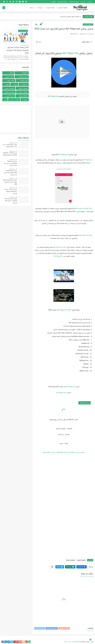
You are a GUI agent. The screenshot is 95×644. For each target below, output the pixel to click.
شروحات (40, 8)
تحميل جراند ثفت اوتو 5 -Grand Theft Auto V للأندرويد (11, 191)
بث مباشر (25, 84)
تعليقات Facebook (52, 628)
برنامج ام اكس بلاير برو (64, 169)
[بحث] (4, 8)
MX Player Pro (70, 53)
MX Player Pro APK (86, 235)
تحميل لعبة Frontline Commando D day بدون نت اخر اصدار (10, 173)
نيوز (5, 100)
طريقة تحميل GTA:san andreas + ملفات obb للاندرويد (11, 201)
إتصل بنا (89, 2)
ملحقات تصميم (14, 100)
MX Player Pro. (58, 256)
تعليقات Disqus (40, 628)
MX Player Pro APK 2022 (84, 209)
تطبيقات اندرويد (63, 8)
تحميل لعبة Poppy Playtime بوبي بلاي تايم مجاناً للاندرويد (11, 163)
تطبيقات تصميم (9, 88)
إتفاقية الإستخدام (62, 2)
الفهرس (53, 2)
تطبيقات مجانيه (23, 92)
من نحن (83, 2)
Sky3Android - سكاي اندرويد (72, 642)
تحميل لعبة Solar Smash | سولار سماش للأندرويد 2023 (10, 182)
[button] (82, 567)
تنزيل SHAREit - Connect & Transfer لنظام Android (10, 154)
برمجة (31, 8)
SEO (11, 73)
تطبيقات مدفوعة (71, 560)
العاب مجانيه (24, 81)
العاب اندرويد (50, 8)
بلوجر (7, 84)
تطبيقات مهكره (23, 96)
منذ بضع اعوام (24, 45)
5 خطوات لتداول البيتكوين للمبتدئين (70, 17)
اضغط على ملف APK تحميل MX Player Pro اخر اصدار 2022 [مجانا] (64, 452)
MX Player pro (53, 96)
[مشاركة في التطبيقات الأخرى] (52, 567)
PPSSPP (25, 73)
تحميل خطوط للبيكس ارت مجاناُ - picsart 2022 (10, 145)
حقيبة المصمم (10, 96)
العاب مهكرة (10, 81)
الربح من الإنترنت (23, 77)
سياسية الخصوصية (74, 2)
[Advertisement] (15, 119)
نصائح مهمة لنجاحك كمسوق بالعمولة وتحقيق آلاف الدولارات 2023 (17, 50)
